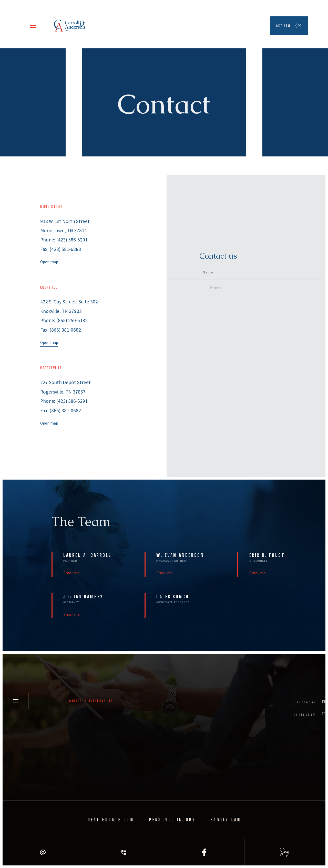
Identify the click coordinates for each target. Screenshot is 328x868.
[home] (70, 26)
